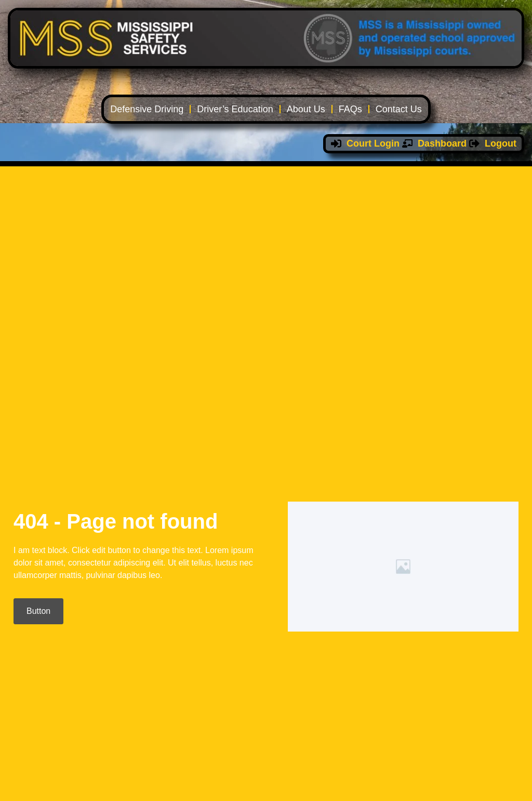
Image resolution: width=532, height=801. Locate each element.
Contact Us (399, 109)
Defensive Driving (147, 109)
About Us (306, 109)
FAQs (350, 109)
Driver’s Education (235, 109)
